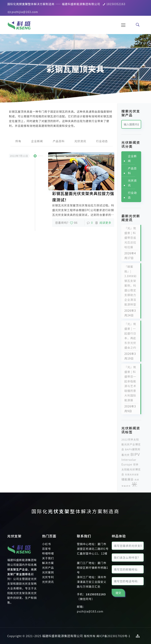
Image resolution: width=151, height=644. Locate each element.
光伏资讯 (80, 141)
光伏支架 (59, 511)
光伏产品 (48, 568)
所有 (18, 141)
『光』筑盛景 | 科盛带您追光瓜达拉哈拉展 (130, 238)
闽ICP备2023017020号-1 (113, 636)
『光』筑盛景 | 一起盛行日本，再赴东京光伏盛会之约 (130, 336)
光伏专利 (48, 577)
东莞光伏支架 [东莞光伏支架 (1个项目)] (132, 474)
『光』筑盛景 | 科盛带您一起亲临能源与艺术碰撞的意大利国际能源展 (130, 384)
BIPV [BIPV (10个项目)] (135, 454)
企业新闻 (37, 141)
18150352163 (116, 4)
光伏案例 (48, 572)
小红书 (46, 544)
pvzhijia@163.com (25, 12)
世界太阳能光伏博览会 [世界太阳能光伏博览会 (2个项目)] (131, 469)
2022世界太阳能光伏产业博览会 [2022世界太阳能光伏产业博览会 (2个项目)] (131, 444)
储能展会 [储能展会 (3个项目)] (127, 479)
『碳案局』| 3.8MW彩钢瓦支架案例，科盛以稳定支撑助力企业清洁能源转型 (130, 285)
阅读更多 (105, 223)
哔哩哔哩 (48, 553)
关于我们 (48, 558)
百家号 (46, 549)
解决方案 (48, 563)
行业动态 (102, 141)
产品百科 (59, 141)
